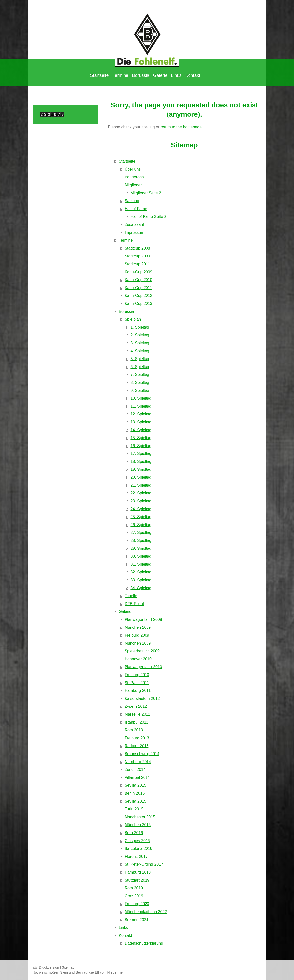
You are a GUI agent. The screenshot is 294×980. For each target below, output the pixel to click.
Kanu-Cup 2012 (138, 296)
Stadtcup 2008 (137, 248)
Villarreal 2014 (137, 777)
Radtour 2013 (136, 746)
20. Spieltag (141, 477)
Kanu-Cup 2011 (138, 288)
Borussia (126, 311)
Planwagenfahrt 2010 (143, 667)
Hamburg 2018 (138, 872)
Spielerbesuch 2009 (142, 651)
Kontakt (125, 935)
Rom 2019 (134, 888)
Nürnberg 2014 (138, 762)
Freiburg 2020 (137, 904)
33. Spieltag (141, 580)
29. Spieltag (141, 548)
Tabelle (131, 596)
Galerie (125, 612)
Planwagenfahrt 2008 (143, 619)
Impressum (134, 232)
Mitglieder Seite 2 (146, 193)
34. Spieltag (141, 588)
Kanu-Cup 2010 (138, 280)
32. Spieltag (141, 572)
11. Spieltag (141, 406)
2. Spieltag (140, 335)
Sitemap (68, 967)
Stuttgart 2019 (137, 880)
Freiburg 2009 (137, 635)
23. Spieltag (141, 501)
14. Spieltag (141, 430)
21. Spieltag (141, 485)
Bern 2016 (134, 833)
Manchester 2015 (140, 817)
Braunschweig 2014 (142, 754)
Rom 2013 (134, 730)
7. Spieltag (140, 375)
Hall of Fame (136, 209)
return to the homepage (181, 127)
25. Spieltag (141, 517)
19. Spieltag (141, 469)
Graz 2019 (134, 896)
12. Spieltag (141, 414)
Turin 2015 (134, 809)
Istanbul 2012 (136, 722)
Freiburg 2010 (137, 675)
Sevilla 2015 (135, 785)
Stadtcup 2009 (137, 256)
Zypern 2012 (136, 706)
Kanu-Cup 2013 (138, 304)
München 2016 (138, 825)
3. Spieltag (140, 343)
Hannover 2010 (138, 659)
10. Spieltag (141, 398)
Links (123, 928)
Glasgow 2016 (137, 841)
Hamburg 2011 (138, 691)
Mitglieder (133, 185)
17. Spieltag (141, 454)
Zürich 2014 (135, 770)
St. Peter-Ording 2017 (144, 864)
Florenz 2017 (136, 856)
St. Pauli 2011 (137, 683)
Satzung (132, 201)
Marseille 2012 (137, 714)
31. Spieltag (141, 564)
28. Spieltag (141, 540)
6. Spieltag (140, 367)
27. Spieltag (141, 533)
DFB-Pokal (134, 604)
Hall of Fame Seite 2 (148, 217)
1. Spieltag (140, 327)
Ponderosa (134, 177)
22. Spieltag (141, 493)
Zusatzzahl (134, 225)
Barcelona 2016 (138, 849)
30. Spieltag (141, 556)
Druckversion (47, 967)
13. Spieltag (141, 422)
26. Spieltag (141, 525)
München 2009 (138, 627)
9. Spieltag (140, 390)
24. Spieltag (141, 509)
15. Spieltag (141, 438)
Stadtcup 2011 (137, 264)
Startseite (127, 161)
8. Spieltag (140, 382)
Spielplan (133, 319)
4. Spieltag (140, 351)
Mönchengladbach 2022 (146, 912)
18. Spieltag (141, 461)
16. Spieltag (141, 446)
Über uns (133, 169)
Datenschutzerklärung (144, 943)
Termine (126, 240)
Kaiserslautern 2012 (142, 698)
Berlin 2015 (135, 793)
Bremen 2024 (136, 920)
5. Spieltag (140, 359)
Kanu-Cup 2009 (138, 272)
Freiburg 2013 (137, 738)
